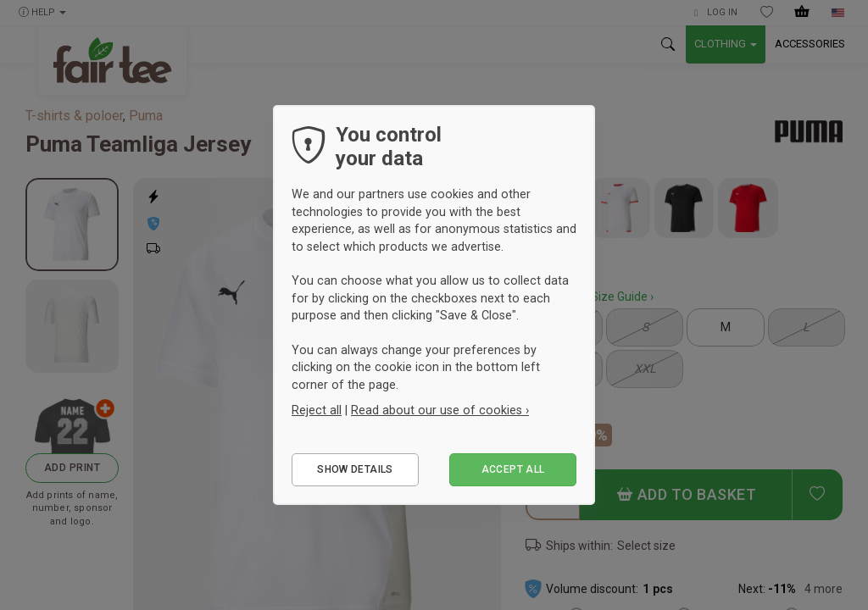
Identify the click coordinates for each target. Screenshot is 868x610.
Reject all (317, 410)
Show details (355, 469)
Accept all (513, 469)
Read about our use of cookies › (440, 410)
